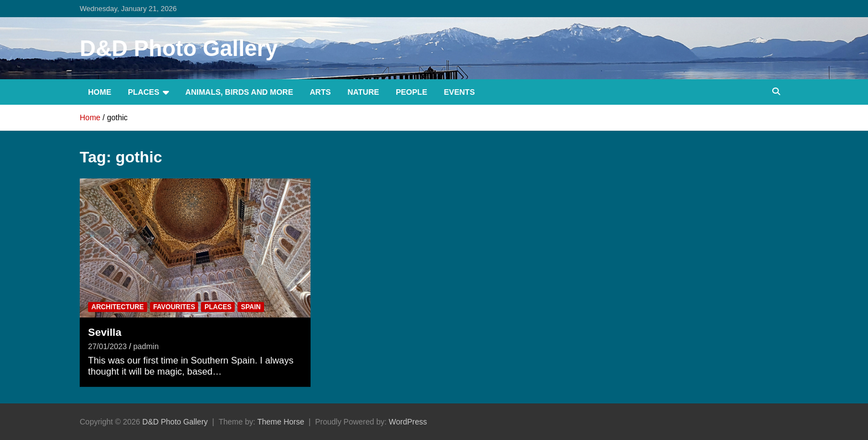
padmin (146, 346)
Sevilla (105, 332)
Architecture (118, 307)
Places (144, 92)
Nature (363, 92)
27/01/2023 (107, 346)
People (412, 92)
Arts (321, 92)
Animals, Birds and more (239, 92)
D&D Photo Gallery (179, 48)
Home (100, 92)
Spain (251, 307)
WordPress (408, 422)
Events (459, 92)
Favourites (174, 307)
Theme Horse (281, 422)
